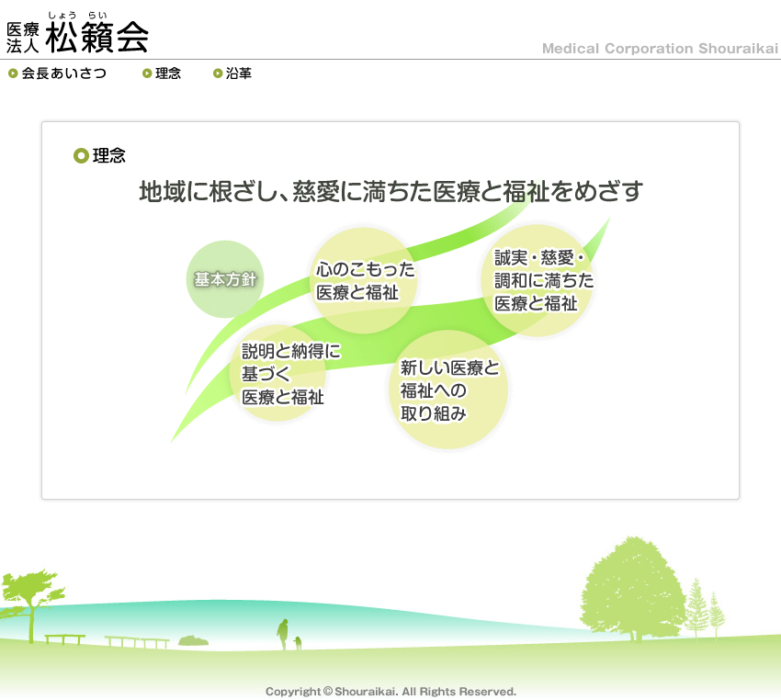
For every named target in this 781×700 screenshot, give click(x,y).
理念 (164, 73)
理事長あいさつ (62, 73)
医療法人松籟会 (77, 32)
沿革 (235, 73)
